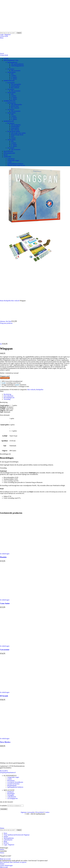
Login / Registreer (9, 845)
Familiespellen (15, 86)
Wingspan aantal (5, 376)
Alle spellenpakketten (17, 64)
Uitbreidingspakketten (17, 66)
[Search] (8, 33)
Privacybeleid (40, 812)
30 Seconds (4, 696)
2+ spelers (14, 77)
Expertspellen (15, 128)
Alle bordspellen (16, 125)
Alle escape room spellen (18, 133)
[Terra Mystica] (18, 737)
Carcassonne (5, 650)
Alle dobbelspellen (16, 105)
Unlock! (13, 138)
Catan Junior (5, 603)
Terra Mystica (5, 742)
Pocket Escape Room (17, 135)
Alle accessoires (16, 71)
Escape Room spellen (14, 131)
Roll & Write (15, 106)
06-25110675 (4, 771)
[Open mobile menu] (2, 38)
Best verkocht (15, 88)
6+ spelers (14, 79)
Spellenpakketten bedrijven (15, 164)
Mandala (3, 557)
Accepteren (23, 862)
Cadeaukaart (11, 159)
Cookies (47, 812)
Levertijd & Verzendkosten (15, 782)
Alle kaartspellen (16, 84)
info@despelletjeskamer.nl (8, 772)
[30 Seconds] (18, 691)
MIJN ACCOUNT (9, 790)
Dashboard (10, 792)
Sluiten (2, 828)
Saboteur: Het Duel (6, 321)
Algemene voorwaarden (28, 812)
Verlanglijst (11, 795)
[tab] (7, 394)
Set (1, 344)
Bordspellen (11, 123)
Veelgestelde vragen (13, 160)
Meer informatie (10, 862)
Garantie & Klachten (13, 784)
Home (2, 301)
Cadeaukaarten (12, 797)
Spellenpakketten (12, 62)
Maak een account (5, 859)
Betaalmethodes (12, 785)
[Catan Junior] (18, 598)
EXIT (13, 136)
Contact (10, 162)
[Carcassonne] (18, 644)
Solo (12, 74)
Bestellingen (11, 793)
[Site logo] (14, 31)
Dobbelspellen (11, 103)
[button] (5, 554)
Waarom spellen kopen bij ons (16, 165)
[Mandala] (18, 552)
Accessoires (11, 69)
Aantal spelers (11, 72)
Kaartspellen (11, 83)
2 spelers (13, 76)
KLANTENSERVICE (10, 776)
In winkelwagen (5, 378)
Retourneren (11, 781)
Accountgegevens (12, 798)
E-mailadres (4, 806)
